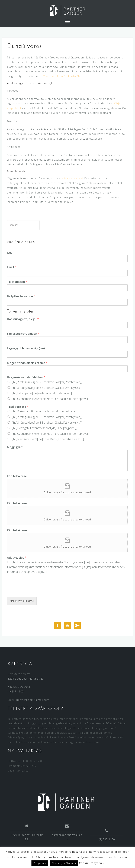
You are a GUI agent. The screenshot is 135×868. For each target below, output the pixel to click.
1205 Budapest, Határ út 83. (26, 679)
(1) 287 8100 (16, 691)
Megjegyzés (15, 447)
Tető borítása (18, 407)
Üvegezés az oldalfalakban (26, 377)
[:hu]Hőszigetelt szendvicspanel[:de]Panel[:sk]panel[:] (45, 428)
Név (11, 253)
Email (12, 267)
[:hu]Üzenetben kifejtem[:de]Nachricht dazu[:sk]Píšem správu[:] (51, 399)
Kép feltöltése (17, 476)
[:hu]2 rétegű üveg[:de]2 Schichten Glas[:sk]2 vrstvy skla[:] (47, 382)
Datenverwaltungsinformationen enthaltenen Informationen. (45, 567)
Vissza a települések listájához (63, 76)
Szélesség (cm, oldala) (23, 334)
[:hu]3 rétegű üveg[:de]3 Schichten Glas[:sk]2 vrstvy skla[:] (47, 388)
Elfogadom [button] (40, 863)
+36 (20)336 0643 (19, 687)
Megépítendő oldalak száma (27, 363)
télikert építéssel (72, 178)
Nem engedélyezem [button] (64, 863)
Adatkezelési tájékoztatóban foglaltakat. (60, 562)
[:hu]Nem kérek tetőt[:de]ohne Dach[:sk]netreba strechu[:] (48, 439)
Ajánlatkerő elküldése (22, 601)
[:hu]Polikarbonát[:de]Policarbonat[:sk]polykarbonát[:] (45, 411)
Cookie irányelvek (92, 863)
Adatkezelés (17, 558)
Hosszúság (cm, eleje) (23, 319)
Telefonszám (17, 282)
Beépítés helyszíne (21, 296)
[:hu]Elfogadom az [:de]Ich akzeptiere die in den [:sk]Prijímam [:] (66, 567)
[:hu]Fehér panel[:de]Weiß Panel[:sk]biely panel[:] (42, 393)
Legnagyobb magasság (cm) (27, 348)
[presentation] (34, 591)
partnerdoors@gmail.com (33, 700)
